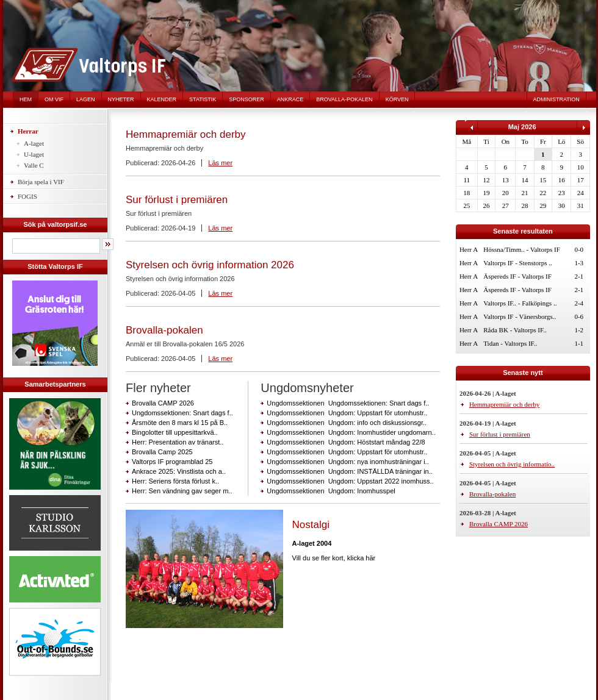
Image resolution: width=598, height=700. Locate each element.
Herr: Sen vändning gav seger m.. (182, 491)
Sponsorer (247, 99)
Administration (557, 99)
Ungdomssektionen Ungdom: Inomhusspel (331, 491)
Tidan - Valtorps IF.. (510, 343)
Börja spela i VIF (41, 182)
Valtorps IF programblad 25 (172, 462)
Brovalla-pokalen (344, 99)
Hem (26, 99)
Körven (397, 99)
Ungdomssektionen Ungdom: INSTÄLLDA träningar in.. (349, 471)
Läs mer (220, 163)
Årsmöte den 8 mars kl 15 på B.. (180, 423)
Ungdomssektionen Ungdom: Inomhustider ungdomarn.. (351, 432)
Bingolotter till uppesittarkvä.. (175, 432)
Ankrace (290, 99)
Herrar (28, 131)
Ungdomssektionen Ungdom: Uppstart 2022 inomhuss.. (350, 481)
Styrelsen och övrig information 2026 (210, 265)
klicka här (361, 558)
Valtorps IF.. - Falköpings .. (520, 303)
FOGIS (27, 196)
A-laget (34, 143)
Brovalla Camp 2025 (162, 452)
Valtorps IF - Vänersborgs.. (520, 316)
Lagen (86, 99)
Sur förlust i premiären (177, 200)
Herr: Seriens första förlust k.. (175, 481)
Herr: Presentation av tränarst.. (178, 442)
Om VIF (54, 99)
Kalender (162, 99)
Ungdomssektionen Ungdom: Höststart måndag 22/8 (346, 442)
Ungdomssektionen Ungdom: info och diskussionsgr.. (347, 423)
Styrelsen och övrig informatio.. (512, 464)
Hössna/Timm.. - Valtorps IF (522, 249)
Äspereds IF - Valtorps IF (517, 276)
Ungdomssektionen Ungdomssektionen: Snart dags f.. (348, 403)
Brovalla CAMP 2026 (163, 403)
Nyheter (121, 99)
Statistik (203, 99)
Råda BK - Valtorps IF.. (515, 330)
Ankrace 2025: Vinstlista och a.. (179, 471)
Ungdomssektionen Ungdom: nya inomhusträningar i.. (348, 462)
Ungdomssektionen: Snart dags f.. (182, 413)
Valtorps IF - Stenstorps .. (517, 263)
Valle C (34, 165)
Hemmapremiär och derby (186, 134)
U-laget (34, 154)
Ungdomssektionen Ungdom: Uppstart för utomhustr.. (347, 413)
